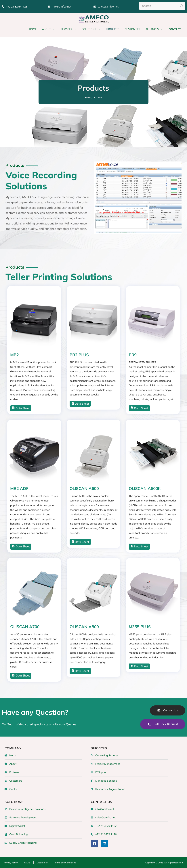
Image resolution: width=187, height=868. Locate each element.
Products (113, 29)
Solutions (91, 29)
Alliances (154, 29)
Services (68, 29)
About (49, 29)
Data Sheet (21, 408)
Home (33, 29)
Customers (132, 29)
